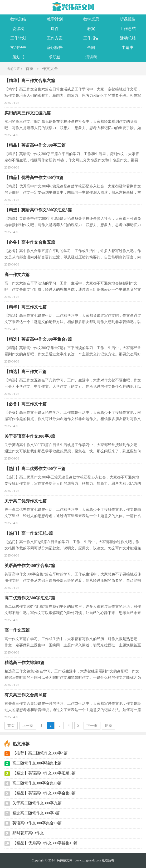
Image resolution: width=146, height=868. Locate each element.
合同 (91, 48)
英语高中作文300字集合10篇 (37, 823)
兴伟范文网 (65, 860)
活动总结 (128, 38)
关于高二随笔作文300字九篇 (37, 803)
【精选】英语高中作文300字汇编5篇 (44, 773)
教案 (91, 29)
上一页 (28, 726)
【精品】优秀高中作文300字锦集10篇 (45, 843)
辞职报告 (55, 48)
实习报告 (18, 48)
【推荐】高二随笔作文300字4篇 (40, 753)
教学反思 (91, 19)
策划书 (18, 57)
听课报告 (128, 19)
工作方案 (55, 38)
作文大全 (50, 69)
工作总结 (128, 29)
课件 (55, 29)
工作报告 (91, 38)
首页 (30, 69)
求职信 (55, 57)
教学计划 (55, 19)
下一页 (92, 726)
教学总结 (18, 19)
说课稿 (18, 29)
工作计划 (18, 38)
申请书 (128, 48)
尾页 (109, 726)
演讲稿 (91, 57)
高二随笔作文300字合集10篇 (37, 783)
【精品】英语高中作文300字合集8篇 (44, 793)
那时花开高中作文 (28, 833)
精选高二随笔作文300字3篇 (36, 813)
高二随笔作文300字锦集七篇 (37, 763)
